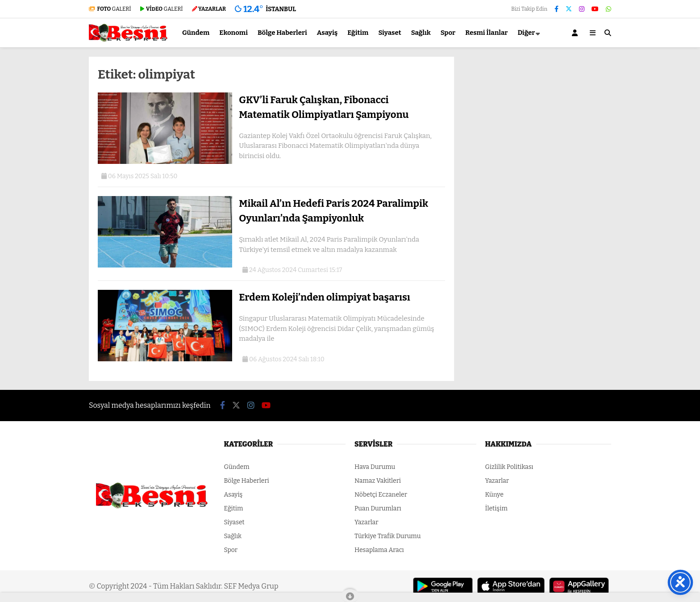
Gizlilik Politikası (509, 467)
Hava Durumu (375, 467)
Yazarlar (366, 522)
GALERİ (110, 9)
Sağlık (421, 33)
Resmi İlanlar (486, 33)
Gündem (196, 33)
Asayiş (327, 33)
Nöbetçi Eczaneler (381, 495)
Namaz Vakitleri (378, 481)
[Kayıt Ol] (576, 33)
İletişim (496, 508)
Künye (494, 495)
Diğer (526, 33)
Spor (448, 33)
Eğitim (358, 33)
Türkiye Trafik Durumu (387, 536)
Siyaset (390, 33)
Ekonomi (233, 33)
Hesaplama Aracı (379, 550)
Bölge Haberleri (282, 33)
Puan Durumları (378, 508)
